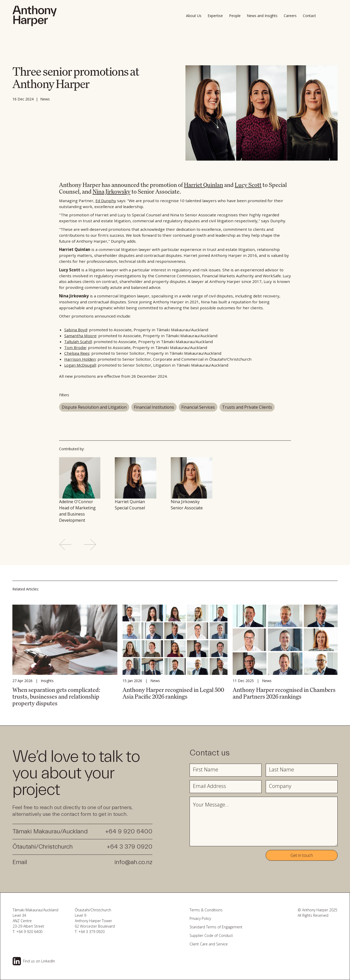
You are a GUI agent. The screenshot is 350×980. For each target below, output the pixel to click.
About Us (194, 16)
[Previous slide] (65, 544)
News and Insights (262, 16)
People (235, 16)
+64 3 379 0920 (130, 847)
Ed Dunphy (106, 201)
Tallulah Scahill (78, 342)
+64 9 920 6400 (129, 831)
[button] (311, 16)
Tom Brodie (75, 347)
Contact (309, 16)
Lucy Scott (248, 185)
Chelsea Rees (77, 353)
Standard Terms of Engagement (216, 927)
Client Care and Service (209, 944)
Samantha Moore (80, 336)
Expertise (215, 16)
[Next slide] (90, 544)
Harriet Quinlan (204, 185)
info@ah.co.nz (133, 862)
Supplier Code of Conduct (211, 935)
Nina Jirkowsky (112, 191)
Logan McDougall (80, 365)
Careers (290, 16)
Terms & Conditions (206, 910)
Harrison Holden (80, 359)
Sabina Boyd (76, 330)
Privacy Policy (200, 918)
